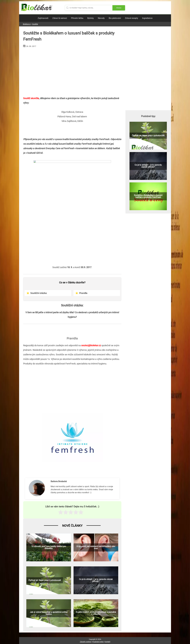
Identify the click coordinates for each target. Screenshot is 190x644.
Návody (101, 18)
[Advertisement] (72, 71)
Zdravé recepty (132, 18)
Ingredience (147, 18)
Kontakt (107, 642)
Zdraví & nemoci (60, 18)
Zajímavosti (43, 18)
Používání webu (98, 642)
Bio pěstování (115, 18)
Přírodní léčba (77, 18)
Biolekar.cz (27, 24)
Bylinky (91, 18)
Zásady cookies (86, 642)
